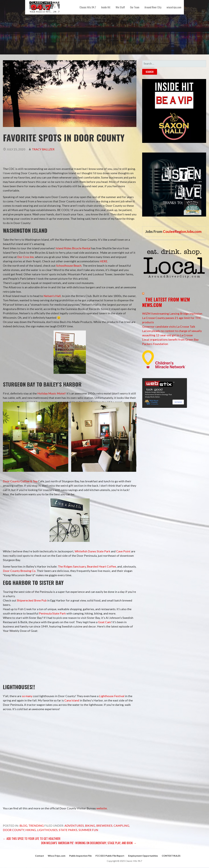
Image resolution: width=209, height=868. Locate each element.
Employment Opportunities (143, 856)
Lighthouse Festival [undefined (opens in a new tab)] (112, 696)
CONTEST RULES (171, 856)
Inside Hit (106, 7)
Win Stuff (120, 7)
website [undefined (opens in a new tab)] (102, 808)
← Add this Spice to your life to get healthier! (32, 839)
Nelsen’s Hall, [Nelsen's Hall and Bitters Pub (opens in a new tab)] (52, 296)
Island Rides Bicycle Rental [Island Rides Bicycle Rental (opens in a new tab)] (73, 248)
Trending (36, 826)
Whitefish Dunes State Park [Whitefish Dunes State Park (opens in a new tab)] (92, 551)
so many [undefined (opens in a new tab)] (27, 696)
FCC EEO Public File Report (110, 856)
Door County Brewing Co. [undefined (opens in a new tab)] (19, 571)
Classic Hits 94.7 (88, 7)
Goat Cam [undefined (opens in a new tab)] (104, 622)
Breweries (104, 826)
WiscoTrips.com (57, 856)
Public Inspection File (80, 856)
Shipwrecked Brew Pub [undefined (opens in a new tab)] (32, 600)
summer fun (88, 830)
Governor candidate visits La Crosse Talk (169, 326)
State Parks (68, 830)
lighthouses (47, 830)
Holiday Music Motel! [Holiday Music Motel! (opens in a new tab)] (52, 393)
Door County (14, 830)
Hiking (31, 830)
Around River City (153, 7)
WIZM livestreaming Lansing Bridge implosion (172, 313)
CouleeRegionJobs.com (182, 231)
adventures (74, 826)
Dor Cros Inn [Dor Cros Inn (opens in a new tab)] (26, 257)
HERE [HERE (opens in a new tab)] (104, 261)
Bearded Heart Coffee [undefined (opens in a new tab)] (101, 566)
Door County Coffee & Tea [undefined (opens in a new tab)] (20, 481)
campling (121, 826)
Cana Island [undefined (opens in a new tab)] (72, 700)
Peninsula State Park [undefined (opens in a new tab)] (52, 613)
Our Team (135, 7)
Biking (90, 826)
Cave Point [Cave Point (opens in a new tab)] (123, 551)
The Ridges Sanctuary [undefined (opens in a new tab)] (72, 566)
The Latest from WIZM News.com (166, 302)
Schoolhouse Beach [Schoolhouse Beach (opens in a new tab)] (69, 265)
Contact (39, 856)
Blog (23, 826)
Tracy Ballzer (43, 149)
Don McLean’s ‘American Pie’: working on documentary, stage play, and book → (89, 843)
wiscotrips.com (174, 7)
